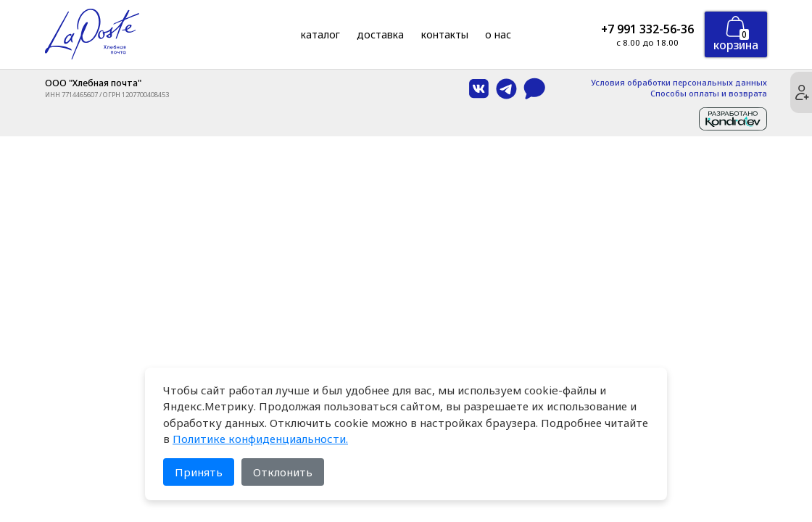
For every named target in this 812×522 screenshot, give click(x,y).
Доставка (380, 34)
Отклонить (283, 472)
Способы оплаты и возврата (709, 94)
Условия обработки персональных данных (679, 83)
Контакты (445, 34)
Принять (199, 472)
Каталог (320, 34)
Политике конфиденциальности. (260, 439)
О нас (498, 34)
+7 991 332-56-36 (647, 29)
